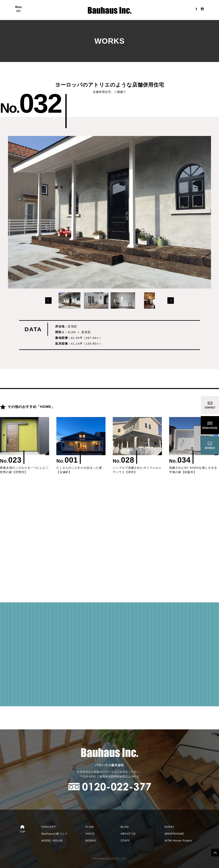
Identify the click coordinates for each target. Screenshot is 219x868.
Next (171, 301)
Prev (48, 301)
